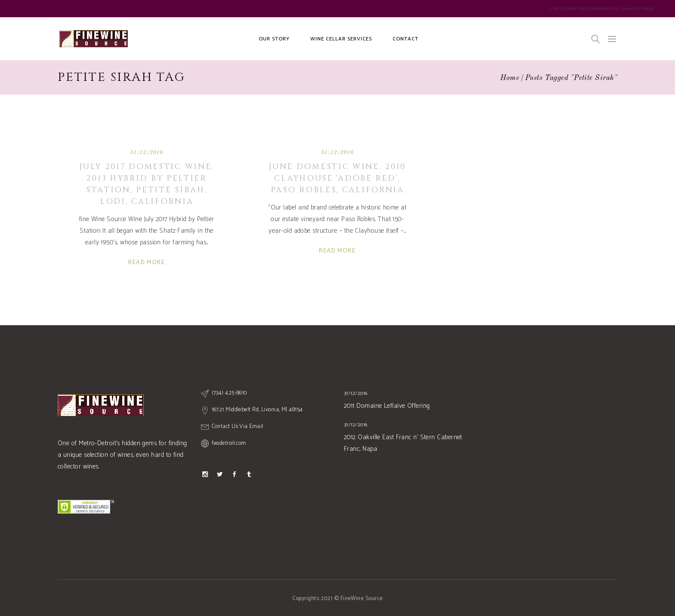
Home (510, 78)
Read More (147, 263)
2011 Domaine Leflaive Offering (387, 406)
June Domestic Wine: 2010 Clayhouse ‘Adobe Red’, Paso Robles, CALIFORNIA (337, 178)
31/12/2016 (147, 152)
